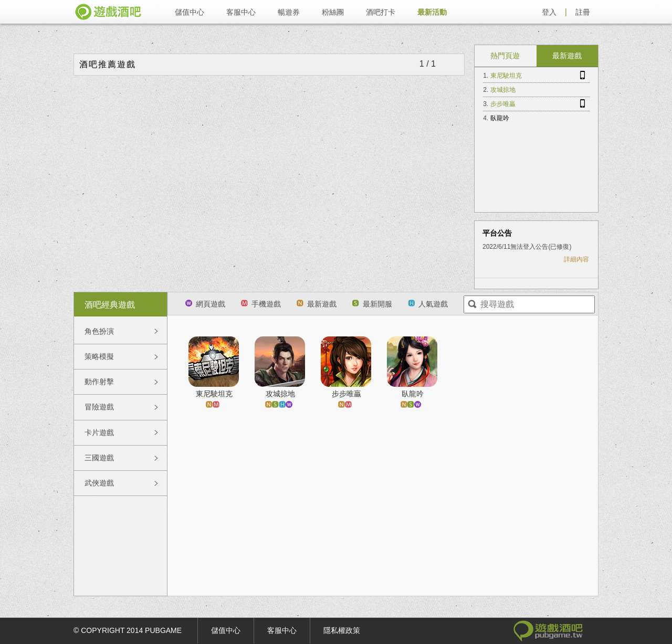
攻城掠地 (503, 90)
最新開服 (372, 304)
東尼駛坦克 (506, 76)
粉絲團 (333, 12)
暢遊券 (289, 12)
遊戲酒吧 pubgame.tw (108, 12)
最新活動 (432, 12)
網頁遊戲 (205, 304)
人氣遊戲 (428, 304)
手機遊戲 (261, 304)
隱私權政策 (342, 630)
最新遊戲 (567, 56)
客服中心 (241, 12)
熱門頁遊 (505, 56)
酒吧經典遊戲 (110, 305)
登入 (549, 12)
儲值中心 (190, 12)
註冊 (583, 12)
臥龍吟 (500, 118)
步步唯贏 (503, 104)
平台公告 (497, 233)
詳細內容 (576, 259)
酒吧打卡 (381, 12)
